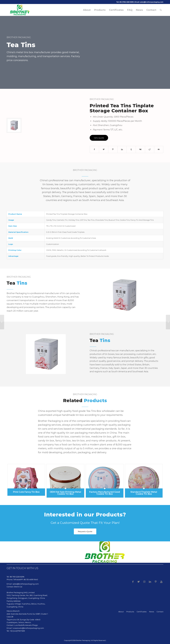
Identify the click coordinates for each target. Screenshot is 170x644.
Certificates (142, 612)
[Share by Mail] (159, 149)
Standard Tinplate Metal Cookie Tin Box (144, 493)
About (121, 612)
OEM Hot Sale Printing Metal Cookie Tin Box (65, 493)
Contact (160, 612)
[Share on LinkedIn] (122, 149)
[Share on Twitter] (104, 149)
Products (130, 612)
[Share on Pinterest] (113, 149)
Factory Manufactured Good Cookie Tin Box (105, 493)
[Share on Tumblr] (131, 149)
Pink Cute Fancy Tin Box (26, 492)
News (152, 612)
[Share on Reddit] (150, 149)
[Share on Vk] (140, 149)
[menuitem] (87, 10)
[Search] (161, 10)
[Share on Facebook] (94, 149)
